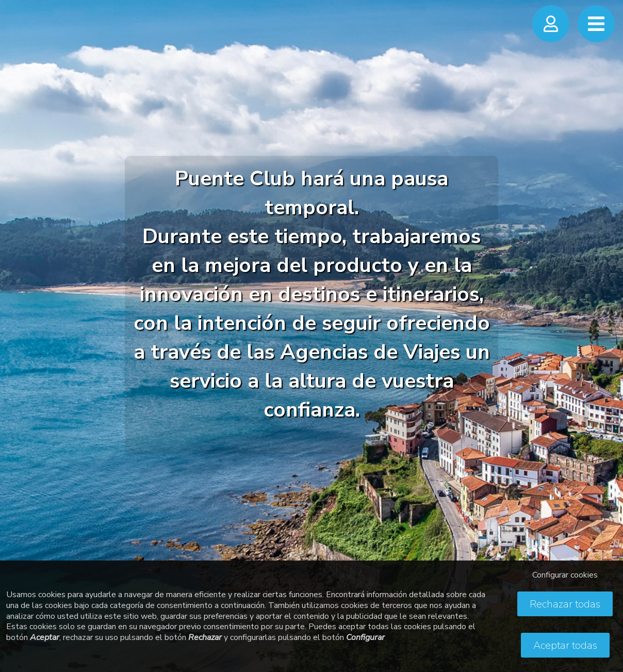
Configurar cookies (565, 575)
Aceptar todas (565, 645)
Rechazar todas (565, 604)
